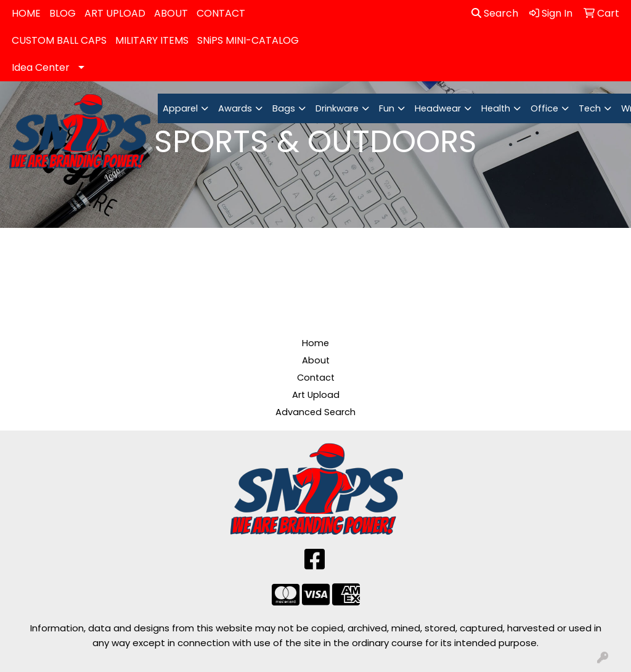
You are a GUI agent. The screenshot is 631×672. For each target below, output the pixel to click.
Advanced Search (315, 412)
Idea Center (41, 67)
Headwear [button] (438, 108)
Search (495, 13)
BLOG (63, 13)
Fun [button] (387, 108)
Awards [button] (235, 108)
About (316, 360)
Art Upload (316, 395)
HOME (26, 13)
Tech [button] (590, 108)
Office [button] (544, 108)
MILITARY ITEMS (152, 40)
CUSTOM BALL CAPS (59, 40)
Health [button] (496, 108)
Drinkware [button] (337, 108)
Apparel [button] (180, 108)
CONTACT (221, 13)
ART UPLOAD (115, 13)
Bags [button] (284, 108)
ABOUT (171, 13)
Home (315, 343)
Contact (316, 378)
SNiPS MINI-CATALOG (248, 40)
